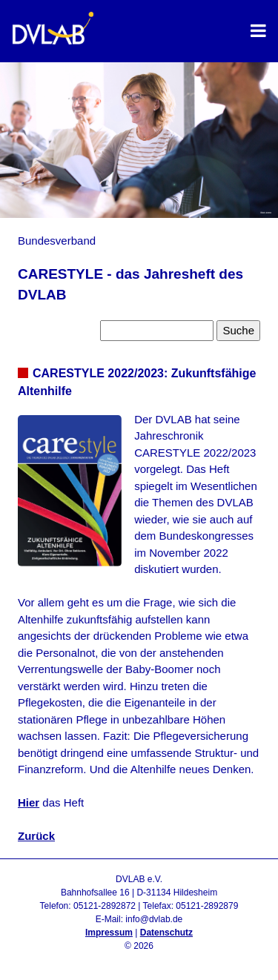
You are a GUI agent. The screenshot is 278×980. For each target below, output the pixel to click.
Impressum (109, 933)
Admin (139, 959)
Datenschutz (166, 933)
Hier (29, 802)
